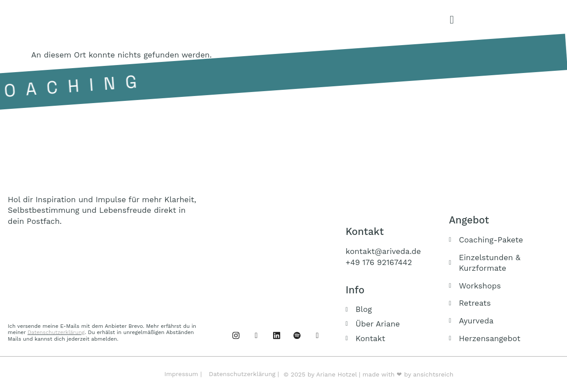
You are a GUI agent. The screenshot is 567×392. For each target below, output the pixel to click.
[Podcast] (297, 335)
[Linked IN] (277, 335)
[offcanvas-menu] (452, 20)
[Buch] (317, 335)
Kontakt (365, 231)
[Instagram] (256, 335)
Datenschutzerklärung (56, 332)
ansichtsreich (433, 374)
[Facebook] (236, 335)
